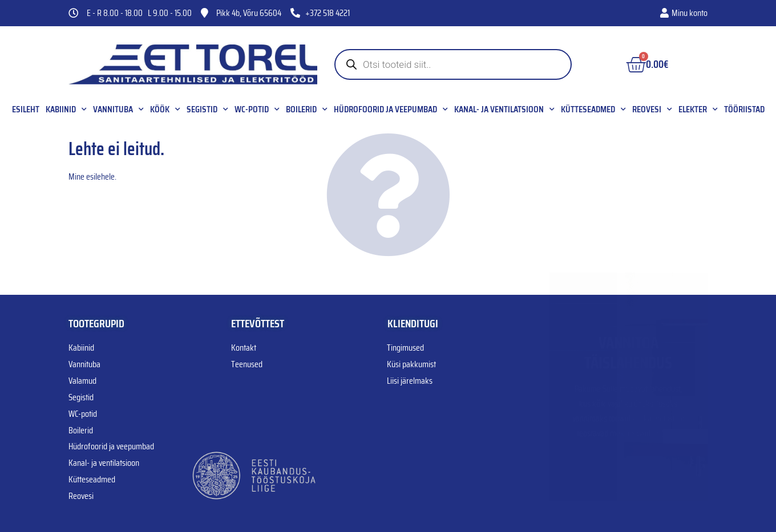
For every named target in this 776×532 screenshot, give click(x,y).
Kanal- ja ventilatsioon (504, 109)
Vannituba (118, 109)
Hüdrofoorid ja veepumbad (391, 109)
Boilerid (307, 109)
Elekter (698, 109)
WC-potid (257, 109)
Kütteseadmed (593, 109)
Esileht (26, 109)
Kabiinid (66, 109)
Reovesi (652, 109)
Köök (165, 109)
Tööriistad (744, 109)
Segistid (207, 109)
